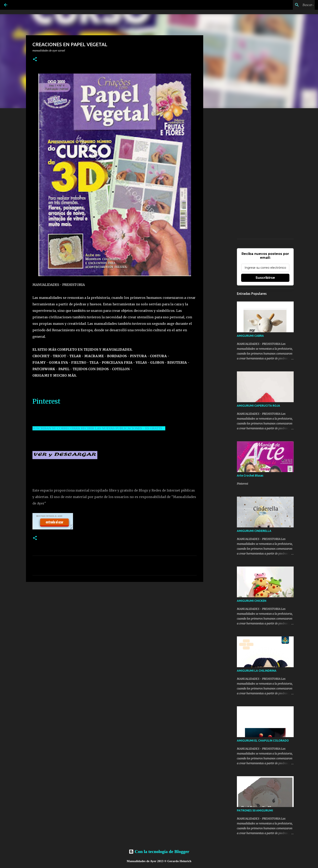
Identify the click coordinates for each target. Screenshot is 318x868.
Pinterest (46, 401)
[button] (35, 59)
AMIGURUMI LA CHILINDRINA (257, 671)
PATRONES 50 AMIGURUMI (255, 810)
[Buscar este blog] (293, 5)
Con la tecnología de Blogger (159, 851)
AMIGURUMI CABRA (250, 336)
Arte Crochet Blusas (250, 476)
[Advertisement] (115, 616)
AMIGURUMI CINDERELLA (254, 531)
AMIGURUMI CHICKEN (252, 601)
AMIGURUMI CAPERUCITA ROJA (258, 406)
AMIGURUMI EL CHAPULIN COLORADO (263, 741)
